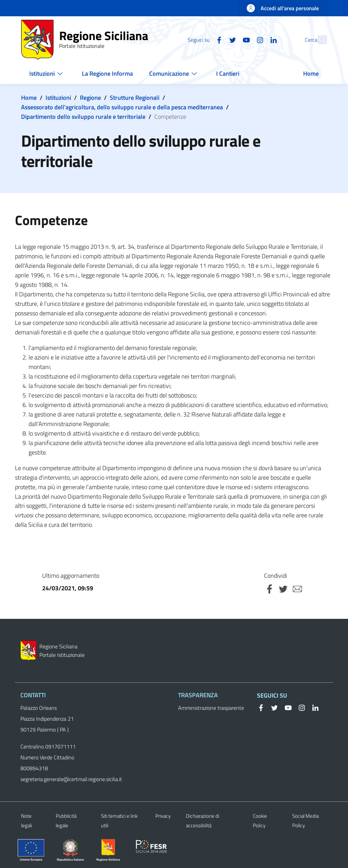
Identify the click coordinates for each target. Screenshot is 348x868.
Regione (90, 98)
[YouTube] (231, 39)
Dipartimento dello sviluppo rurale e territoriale (83, 117)
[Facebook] (204, 39)
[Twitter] (218, 39)
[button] (319, 40)
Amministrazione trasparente (211, 708)
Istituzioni (58, 98)
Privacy (163, 816)
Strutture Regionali (135, 98)
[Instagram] (245, 39)
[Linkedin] (259, 39)
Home (29, 98)
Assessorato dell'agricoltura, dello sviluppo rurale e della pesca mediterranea (122, 107)
